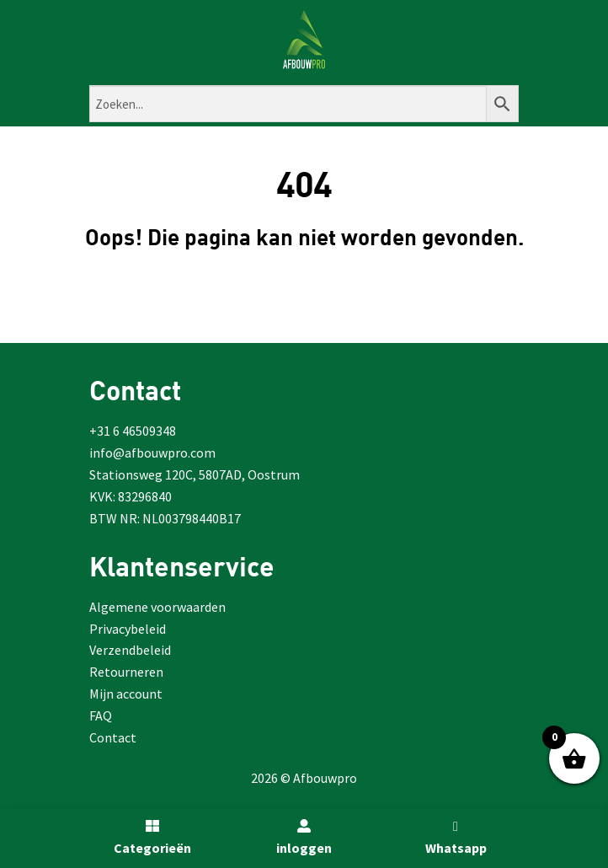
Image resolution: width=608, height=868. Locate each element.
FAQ (101, 715)
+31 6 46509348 (133, 431)
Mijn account (126, 694)
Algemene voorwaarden (157, 607)
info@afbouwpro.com (152, 453)
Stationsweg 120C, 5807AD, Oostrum (195, 474)
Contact (113, 737)
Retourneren (126, 672)
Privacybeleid (128, 629)
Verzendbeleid (130, 650)
